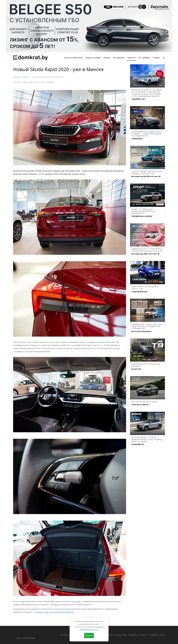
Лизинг (107, 58)
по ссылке (76, 601)
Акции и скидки (121, 635)
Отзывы (156, 58)
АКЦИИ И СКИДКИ (93, 58)
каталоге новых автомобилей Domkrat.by (55, 612)
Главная (16, 77)
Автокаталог (109, 635)
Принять (89, 635)
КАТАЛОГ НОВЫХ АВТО (74, 58)
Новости (131, 58)
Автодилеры (119, 58)
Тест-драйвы (144, 58)
